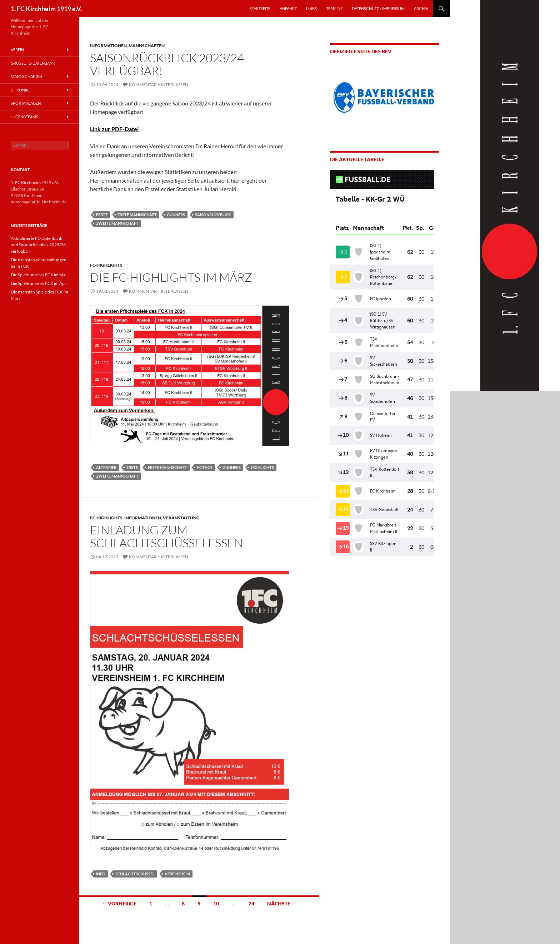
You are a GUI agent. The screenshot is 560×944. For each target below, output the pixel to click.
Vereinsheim (177, 874)
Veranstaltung (181, 518)
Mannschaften (147, 46)
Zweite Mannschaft (117, 223)
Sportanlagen (26, 103)
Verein (17, 50)
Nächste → (282, 903)
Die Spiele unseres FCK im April (40, 283)
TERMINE (334, 8)
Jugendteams (24, 117)
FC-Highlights (106, 265)
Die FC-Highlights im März (171, 277)
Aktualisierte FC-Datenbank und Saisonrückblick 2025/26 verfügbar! (38, 245)
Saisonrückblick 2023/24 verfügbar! (167, 64)
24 (251, 903)
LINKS (311, 8)
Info (101, 874)
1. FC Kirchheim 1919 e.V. (46, 9)
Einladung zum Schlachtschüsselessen (167, 536)
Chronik (20, 90)
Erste (102, 215)
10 (216, 903)
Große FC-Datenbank (33, 63)
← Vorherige (119, 903)
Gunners (176, 215)
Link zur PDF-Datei (114, 129)
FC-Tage (205, 467)
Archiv (421, 8)
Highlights (262, 467)
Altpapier (106, 467)
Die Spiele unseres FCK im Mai (39, 275)
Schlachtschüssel (135, 874)
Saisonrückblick (213, 215)
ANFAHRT (288, 8)
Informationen (108, 46)
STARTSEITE (260, 8)
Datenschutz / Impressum (378, 8)
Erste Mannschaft (137, 215)
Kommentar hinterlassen (159, 85)
